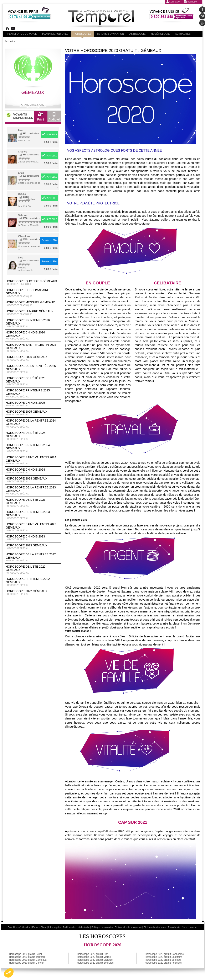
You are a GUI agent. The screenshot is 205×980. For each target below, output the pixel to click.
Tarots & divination (110, 34)
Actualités (183, 34)
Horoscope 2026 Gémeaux (33, 358)
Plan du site (174, 927)
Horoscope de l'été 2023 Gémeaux (33, 503)
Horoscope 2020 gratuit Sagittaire (163, 957)
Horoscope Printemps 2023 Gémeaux (33, 515)
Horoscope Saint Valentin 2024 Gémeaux (33, 460)
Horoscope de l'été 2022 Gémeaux (33, 570)
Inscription (193, 2)
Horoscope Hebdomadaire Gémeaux (33, 293)
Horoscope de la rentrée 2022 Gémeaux (33, 557)
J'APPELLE (51, 134)
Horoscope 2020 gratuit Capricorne (164, 954)
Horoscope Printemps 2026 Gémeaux (33, 323)
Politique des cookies (102, 927)
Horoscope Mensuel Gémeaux (33, 304)
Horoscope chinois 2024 (33, 471)
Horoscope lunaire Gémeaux (33, 313)
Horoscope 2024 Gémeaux (33, 480)
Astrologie (137, 34)
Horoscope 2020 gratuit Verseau (163, 960)
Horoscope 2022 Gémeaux (33, 593)
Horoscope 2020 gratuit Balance (95, 960)
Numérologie (160, 34)
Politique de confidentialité (76, 927)
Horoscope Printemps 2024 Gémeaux (33, 448)
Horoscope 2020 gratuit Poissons (163, 963)
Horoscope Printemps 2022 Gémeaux (33, 582)
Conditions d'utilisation (19, 927)
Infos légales (55, 927)
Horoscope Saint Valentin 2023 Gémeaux (33, 527)
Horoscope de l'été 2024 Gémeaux (33, 436)
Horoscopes (82, 34)
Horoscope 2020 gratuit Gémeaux (28, 960)
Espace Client (39, 927)
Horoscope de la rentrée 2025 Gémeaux (33, 369)
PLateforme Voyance (22, 34)
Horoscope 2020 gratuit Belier (26, 954)
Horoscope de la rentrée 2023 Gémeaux (33, 491)
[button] (9, 973)
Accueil (9, 42)
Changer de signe (33, 105)
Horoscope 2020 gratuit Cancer (27, 963)
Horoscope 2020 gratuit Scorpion (95, 963)
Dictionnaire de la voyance (128, 927)
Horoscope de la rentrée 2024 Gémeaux (33, 424)
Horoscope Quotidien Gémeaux (33, 283)
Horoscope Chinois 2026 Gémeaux (33, 336)
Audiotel (54, 118)
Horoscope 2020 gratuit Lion (93, 954)
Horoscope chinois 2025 (33, 404)
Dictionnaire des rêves (155, 927)
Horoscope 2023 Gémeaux (33, 547)
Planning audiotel (55, 34)
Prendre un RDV (49, 240)
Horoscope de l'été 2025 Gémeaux (33, 381)
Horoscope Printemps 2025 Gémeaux (33, 393)
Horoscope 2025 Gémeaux (33, 413)
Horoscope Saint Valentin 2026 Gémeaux (33, 348)
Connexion (175, 2)
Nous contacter (190, 927)
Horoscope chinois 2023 (33, 538)
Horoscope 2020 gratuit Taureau (27, 957)
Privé (41, 118)
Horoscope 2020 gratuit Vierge (94, 957)
